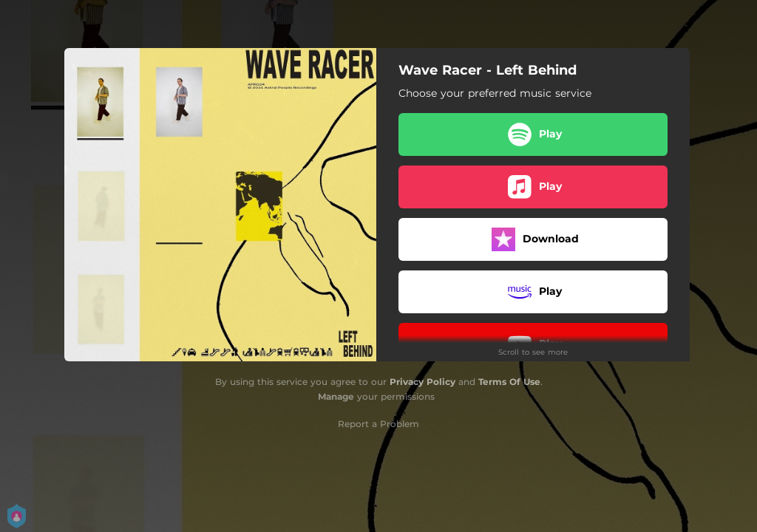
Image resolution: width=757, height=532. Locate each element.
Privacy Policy (422, 382)
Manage (336, 396)
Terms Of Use (509, 382)
